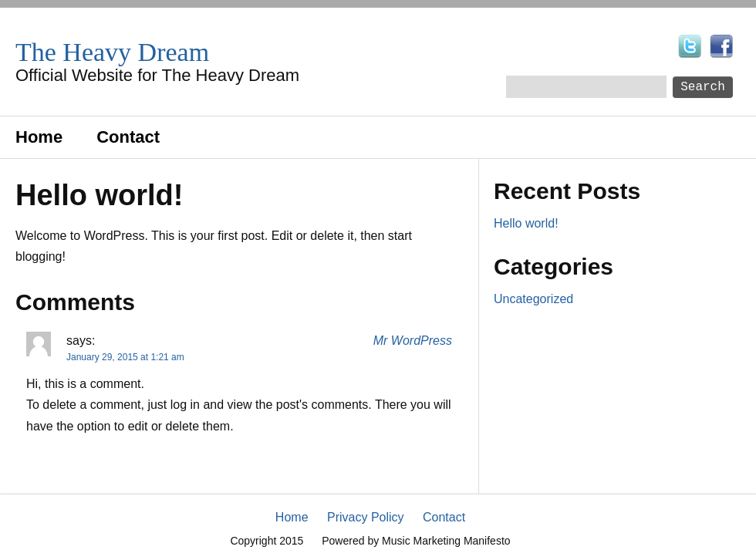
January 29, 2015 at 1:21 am (125, 357)
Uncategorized (533, 299)
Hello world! (526, 223)
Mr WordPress (413, 341)
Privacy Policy (366, 517)
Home (39, 137)
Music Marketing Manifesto (446, 541)
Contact (128, 137)
